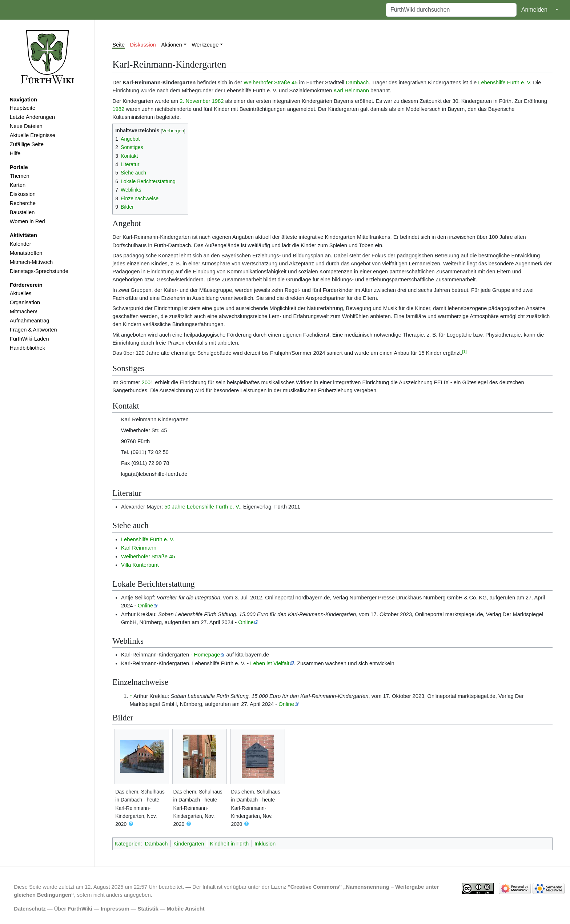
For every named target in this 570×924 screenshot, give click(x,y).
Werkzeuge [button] (205, 45)
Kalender (21, 244)
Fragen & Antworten (33, 330)
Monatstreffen (26, 253)
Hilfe (15, 153)
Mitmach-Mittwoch (31, 262)
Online (146, 606)
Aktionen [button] (172, 45)
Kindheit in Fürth (229, 844)
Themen (20, 176)
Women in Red (27, 221)
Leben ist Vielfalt (270, 663)
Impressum (115, 909)
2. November (195, 101)
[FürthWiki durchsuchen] (451, 10)
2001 (147, 382)
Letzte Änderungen (32, 117)
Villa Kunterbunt (140, 565)
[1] (465, 351)
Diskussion (23, 194)
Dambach (357, 83)
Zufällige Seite (27, 144)
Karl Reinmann (351, 91)
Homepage (207, 655)
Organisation (25, 302)
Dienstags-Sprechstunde (39, 271)
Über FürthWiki (73, 909)
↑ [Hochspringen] (131, 696)
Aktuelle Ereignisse (33, 135)
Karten (18, 185)
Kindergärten (189, 844)
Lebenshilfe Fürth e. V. (505, 83)
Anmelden (534, 10)
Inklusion (265, 844)
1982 (218, 101)
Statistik (148, 909)
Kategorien (127, 844)
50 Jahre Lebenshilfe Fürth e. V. (202, 507)
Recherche (23, 203)
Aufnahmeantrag (30, 321)
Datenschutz (30, 909)
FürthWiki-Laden (29, 339)
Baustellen (22, 212)
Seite (119, 45)
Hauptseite (23, 108)
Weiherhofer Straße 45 (271, 83)
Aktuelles (21, 293)
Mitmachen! (24, 312)
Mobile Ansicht (186, 909)
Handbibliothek (27, 348)
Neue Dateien (26, 126)
